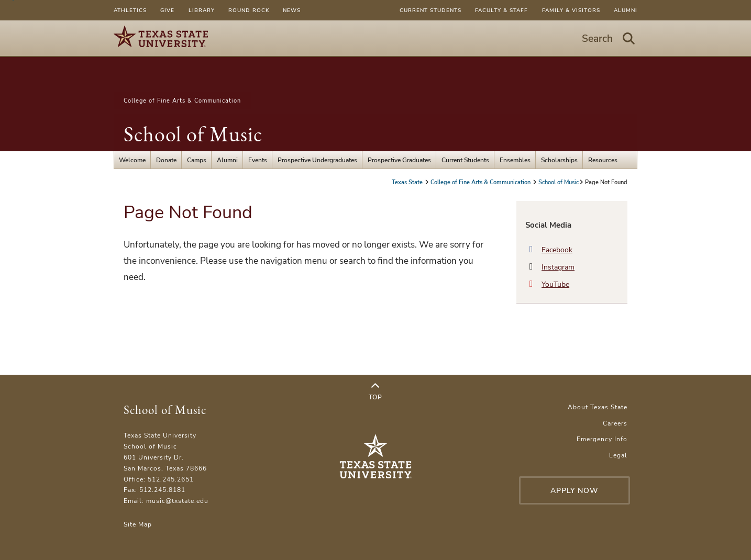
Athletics (130, 10)
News (292, 10)
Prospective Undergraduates (317, 160)
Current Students (430, 10)
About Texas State (598, 407)
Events (258, 160)
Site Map (138, 524)
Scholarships (559, 160)
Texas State (408, 182)
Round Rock (249, 10)
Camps (197, 160)
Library (202, 10)
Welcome (132, 160)
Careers (615, 423)
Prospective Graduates (399, 160)
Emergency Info (602, 439)
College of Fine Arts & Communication (182, 100)
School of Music (193, 134)
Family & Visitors (571, 10)
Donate (166, 160)
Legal (618, 455)
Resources (603, 160)
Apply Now (575, 491)
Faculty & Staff (501, 10)
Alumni (626, 10)
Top (375, 391)
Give (167, 10)
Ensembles (515, 160)
